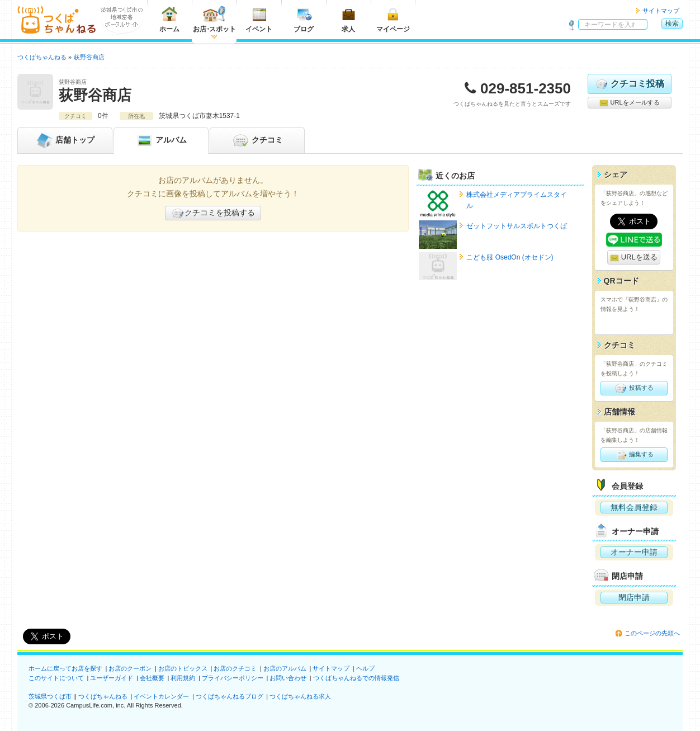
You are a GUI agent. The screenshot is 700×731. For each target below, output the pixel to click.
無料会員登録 (634, 507)
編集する (634, 455)
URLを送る (634, 258)
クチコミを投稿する (213, 213)
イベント (259, 19)
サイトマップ (661, 11)
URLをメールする (629, 103)
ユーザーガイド (112, 678)
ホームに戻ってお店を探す (65, 668)
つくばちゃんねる (103, 696)
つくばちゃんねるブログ (230, 696)
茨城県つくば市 (50, 696)
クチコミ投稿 (629, 84)
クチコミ (257, 140)
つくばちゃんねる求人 (300, 696)
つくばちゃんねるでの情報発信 (356, 678)
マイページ (393, 19)
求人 (348, 19)
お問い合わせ (288, 678)
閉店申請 (634, 597)
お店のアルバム (285, 668)
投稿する (634, 388)
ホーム (169, 19)
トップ (65, 140)
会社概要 (152, 678)
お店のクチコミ (235, 668)
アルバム (161, 140)
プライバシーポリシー (233, 678)
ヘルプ (365, 668)
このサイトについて (56, 678)
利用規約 (183, 678)
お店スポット (214, 19)
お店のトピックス (183, 668)
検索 (672, 23)
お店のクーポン (130, 668)
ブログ (304, 19)
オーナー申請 (634, 552)
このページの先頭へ (652, 633)
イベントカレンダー (161, 696)
